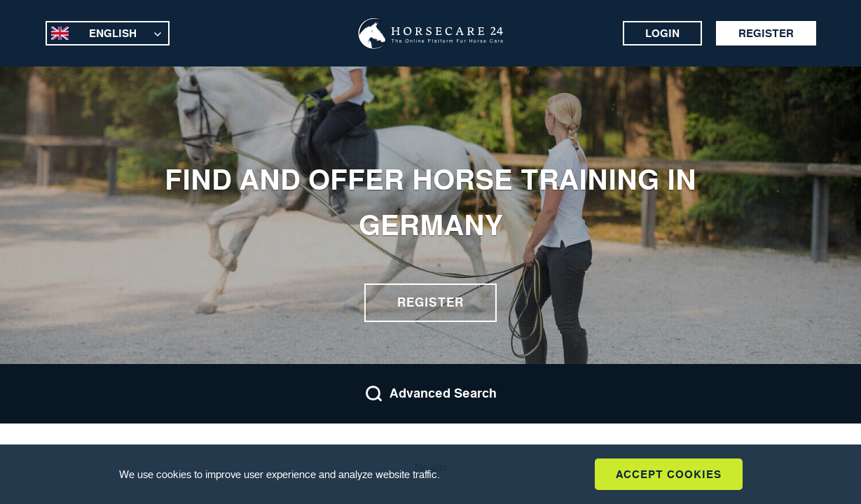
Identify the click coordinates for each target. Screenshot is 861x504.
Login (662, 33)
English (113, 33)
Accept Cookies (669, 474)
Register (766, 33)
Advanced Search (431, 394)
